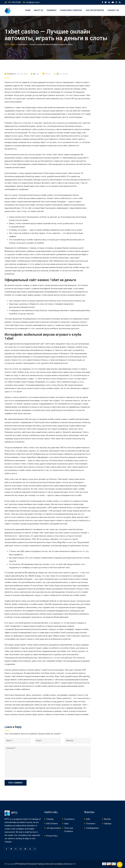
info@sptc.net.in (33, 2)
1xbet (7, 633)
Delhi (88, 819)
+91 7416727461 (15, 2)
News (48, 74)
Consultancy (69, 819)
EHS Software (52, 824)
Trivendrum (91, 824)
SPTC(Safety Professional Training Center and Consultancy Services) (44, 864)
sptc (38, 74)
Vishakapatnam (92, 828)
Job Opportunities (95, 10)
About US (38, 10)
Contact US (113, 10)
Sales (66, 824)
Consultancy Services (71, 10)
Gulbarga (108, 824)
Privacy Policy (52, 836)
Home (28, 10)
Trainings (51, 10)
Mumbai (107, 819)
